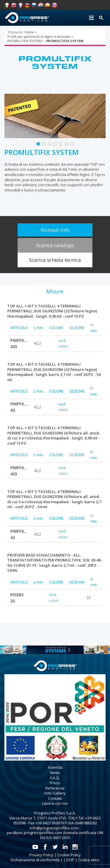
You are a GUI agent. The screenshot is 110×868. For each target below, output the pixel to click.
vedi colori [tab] (63, 343)
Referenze (55, 788)
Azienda (55, 767)
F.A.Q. (55, 778)
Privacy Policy (41, 855)
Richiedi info (55, 230)
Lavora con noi (55, 803)
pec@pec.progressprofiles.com (34, 833)
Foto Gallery (55, 793)
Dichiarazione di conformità (35, 860)
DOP (70, 860)
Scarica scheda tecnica (55, 260)
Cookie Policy (69, 855)
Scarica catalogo (55, 245)
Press (55, 783)
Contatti (55, 798)
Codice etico (89, 860)
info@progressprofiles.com (54, 828)
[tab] (55, 291)
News (55, 773)
